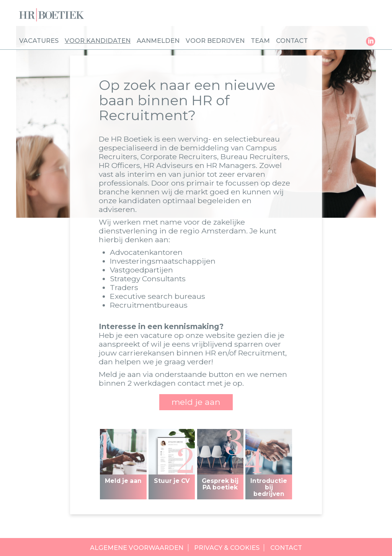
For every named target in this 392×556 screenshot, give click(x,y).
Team (260, 41)
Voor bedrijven (215, 41)
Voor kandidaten (98, 41)
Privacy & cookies (227, 548)
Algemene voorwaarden (137, 548)
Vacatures (39, 41)
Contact (292, 41)
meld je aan (196, 402)
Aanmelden (158, 41)
